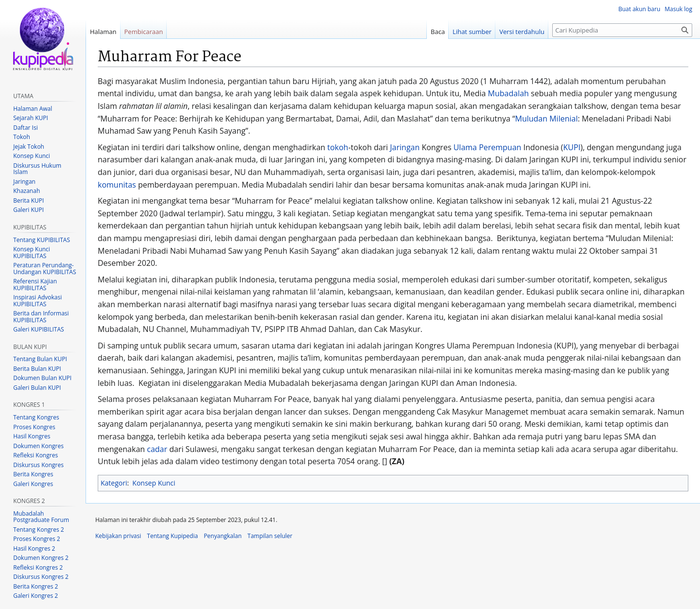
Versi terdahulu (522, 32)
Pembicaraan (144, 32)
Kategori (114, 483)
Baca (438, 32)
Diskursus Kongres (38, 465)
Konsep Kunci (154, 483)
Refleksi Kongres (35, 455)
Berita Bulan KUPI (37, 369)
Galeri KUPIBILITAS (38, 329)
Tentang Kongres (36, 417)
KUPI (572, 147)
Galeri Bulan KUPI (37, 388)
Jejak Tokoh (29, 147)
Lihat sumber (472, 32)
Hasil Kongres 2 (34, 548)
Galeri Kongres (33, 484)
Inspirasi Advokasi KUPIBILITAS (37, 301)
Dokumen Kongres (38, 446)
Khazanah (26, 191)
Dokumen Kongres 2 (41, 558)
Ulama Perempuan (488, 147)
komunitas (117, 185)
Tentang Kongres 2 (38, 530)
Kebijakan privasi (118, 536)
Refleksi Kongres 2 (38, 567)
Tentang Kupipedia (172, 536)
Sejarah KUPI (31, 118)
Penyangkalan (223, 536)
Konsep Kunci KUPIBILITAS (32, 252)
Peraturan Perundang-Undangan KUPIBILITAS (44, 269)
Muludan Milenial (547, 119)
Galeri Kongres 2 (35, 596)
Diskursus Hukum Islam (37, 169)
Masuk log (678, 9)
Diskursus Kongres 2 (41, 577)
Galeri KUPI (28, 210)
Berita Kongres (33, 474)
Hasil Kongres (32, 436)
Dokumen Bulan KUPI (42, 378)
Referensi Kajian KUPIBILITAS (35, 285)
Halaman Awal (33, 109)
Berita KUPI (28, 200)
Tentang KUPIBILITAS (42, 240)
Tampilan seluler (270, 536)
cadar (157, 449)
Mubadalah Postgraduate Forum (41, 517)
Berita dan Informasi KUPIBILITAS (41, 317)
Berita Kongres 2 (35, 586)
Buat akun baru (639, 9)
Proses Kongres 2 (36, 539)
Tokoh (22, 137)
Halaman (103, 32)
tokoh (338, 147)
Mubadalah (508, 93)
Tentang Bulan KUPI (40, 359)
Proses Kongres (34, 427)
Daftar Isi (25, 128)
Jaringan (405, 147)
